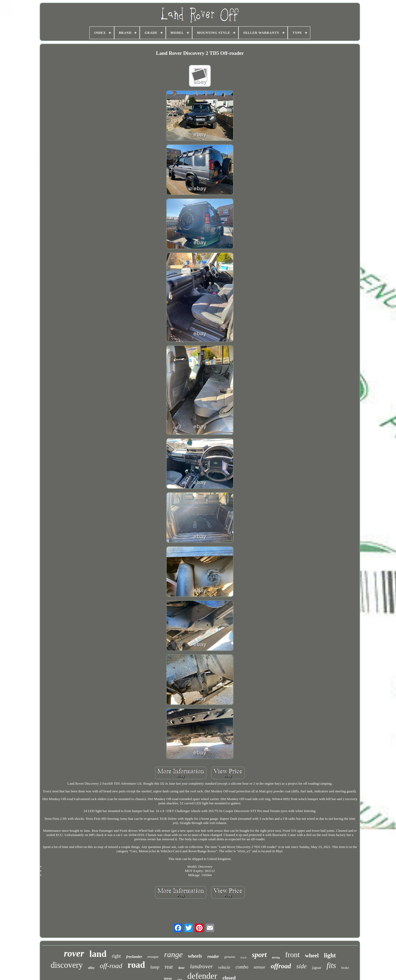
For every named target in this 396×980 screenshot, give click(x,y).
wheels (195, 956)
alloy (91, 968)
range (173, 954)
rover (74, 954)
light (330, 955)
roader (213, 956)
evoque (153, 957)
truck (244, 957)
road (136, 965)
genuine (230, 957)
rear (169, 967)
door (181, 968)
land (98, 954)
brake (345, 968)
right (116, 956)
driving (276, 958)
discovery (67, 965)
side (301, 966)
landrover (201, 966)
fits (331, 965)
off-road (111, 966)
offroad (281, 966)
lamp (155, 967)
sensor (259, 967)
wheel (312, 956)
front (292, 955)
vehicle (224, 967)
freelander (134, 957)
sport (259, 955)
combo (242, 967)
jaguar (317, 968)
